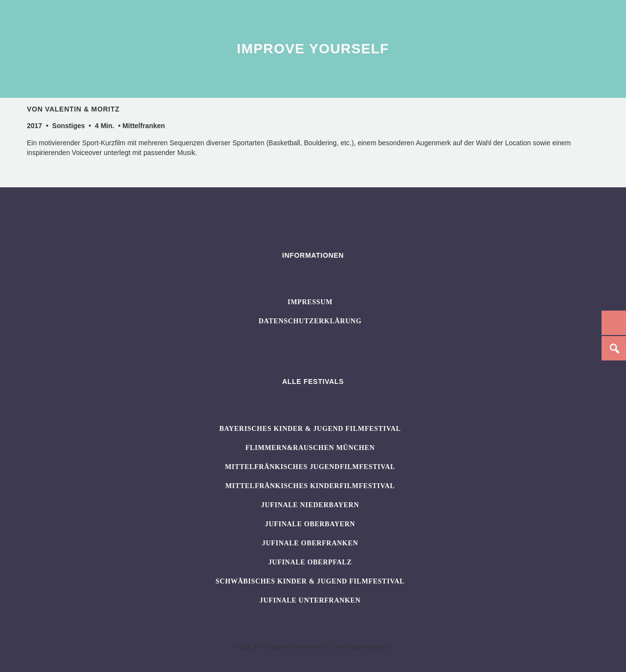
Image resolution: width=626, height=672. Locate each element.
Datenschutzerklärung (310, 321)
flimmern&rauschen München (310, 448)
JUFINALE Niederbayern (310, 505)
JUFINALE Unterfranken (310, 600)
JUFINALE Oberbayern (310, 524)
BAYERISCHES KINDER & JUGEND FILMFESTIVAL (310, 429)
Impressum (310, 302)
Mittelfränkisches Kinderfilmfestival (310, 486)
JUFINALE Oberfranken (310, 543)
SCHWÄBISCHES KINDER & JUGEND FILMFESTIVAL (310, 581)
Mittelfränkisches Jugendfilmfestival (310, 467)
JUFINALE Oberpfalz (310, 562)
